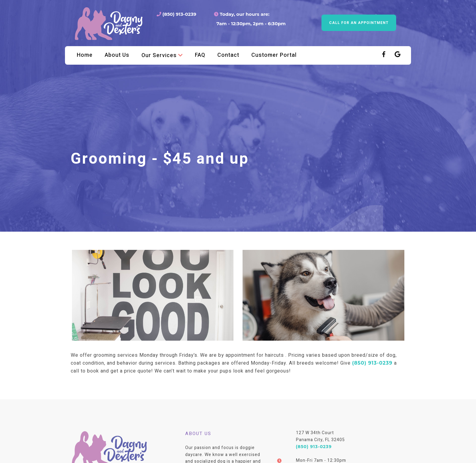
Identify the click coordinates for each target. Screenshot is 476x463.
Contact (228, 55)
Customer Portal (274, 55)
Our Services (162, 55)
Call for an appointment (359, 23)
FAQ (200, 55)
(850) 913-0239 (177, 14)
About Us (117, 55)
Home (85, 55)
